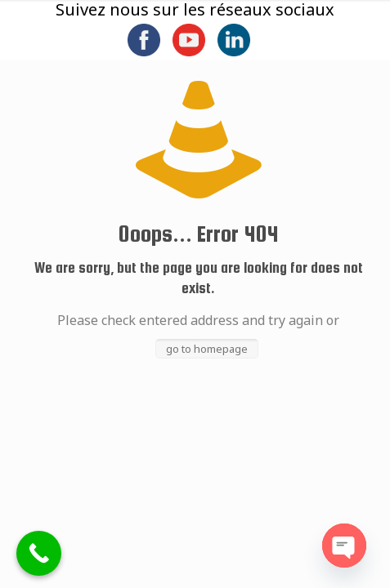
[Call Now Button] (39, 553)
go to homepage (207, 349)
